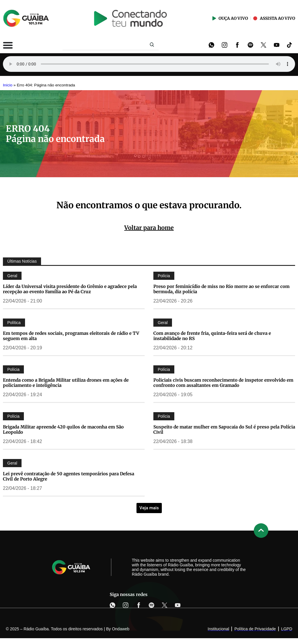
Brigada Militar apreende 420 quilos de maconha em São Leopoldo (63, 429)
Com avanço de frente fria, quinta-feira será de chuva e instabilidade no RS (212, 336)
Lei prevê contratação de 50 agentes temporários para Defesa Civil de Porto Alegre (69, 476)
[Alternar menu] (8, 45)
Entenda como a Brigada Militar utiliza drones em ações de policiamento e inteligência (66, 383)
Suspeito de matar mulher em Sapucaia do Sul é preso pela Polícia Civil (224, 429)
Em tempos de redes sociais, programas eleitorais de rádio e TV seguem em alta (71, 336)
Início (8, 85)
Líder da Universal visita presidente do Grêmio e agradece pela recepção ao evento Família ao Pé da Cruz (70, 289)
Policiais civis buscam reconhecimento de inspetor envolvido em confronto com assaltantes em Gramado (223, 383)
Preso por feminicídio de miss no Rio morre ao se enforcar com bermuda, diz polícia (221, 289)
